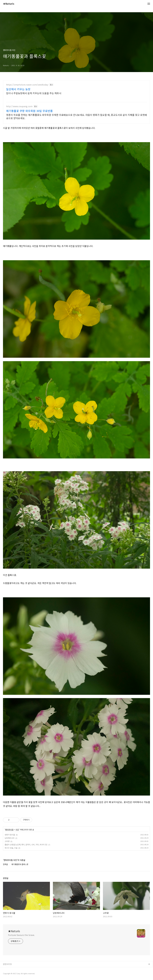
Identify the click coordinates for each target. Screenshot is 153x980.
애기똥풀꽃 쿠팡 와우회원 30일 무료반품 (29, 111)
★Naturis (9, 4)
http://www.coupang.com (19, 106)
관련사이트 (7, 964)
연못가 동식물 (10, 835)
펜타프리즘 (9, 830)
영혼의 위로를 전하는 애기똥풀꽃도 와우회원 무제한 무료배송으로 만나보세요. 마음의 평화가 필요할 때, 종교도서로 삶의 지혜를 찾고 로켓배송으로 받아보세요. (76, 116)
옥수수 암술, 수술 (11, 848)
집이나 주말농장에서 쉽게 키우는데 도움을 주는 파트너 (34, 93)
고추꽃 (7, 841)
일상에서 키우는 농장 (18, 89)
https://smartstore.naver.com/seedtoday (27, 85)
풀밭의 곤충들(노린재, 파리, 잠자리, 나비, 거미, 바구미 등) (26, 844)
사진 (17, 830)
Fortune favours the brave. (21, 935)
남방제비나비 (10, 838)
